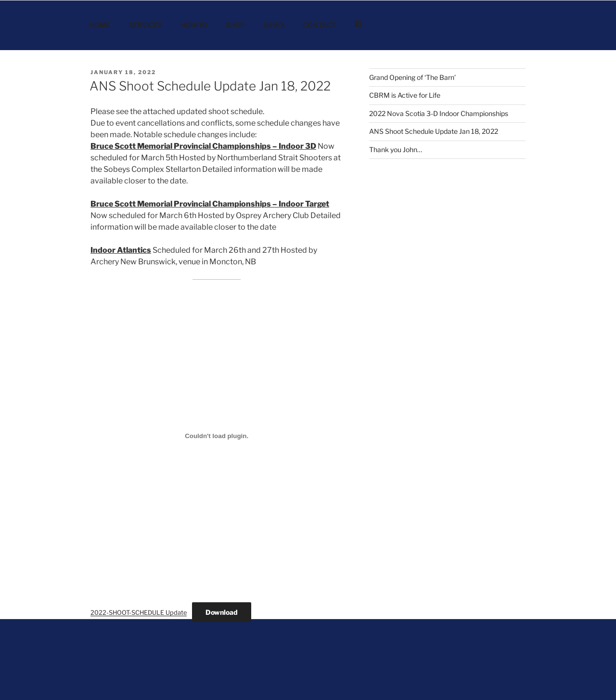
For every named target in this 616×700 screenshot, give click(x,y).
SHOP (235, 25)
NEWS (274, 25)
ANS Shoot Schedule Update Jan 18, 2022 (210, 86)
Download (222, 612)
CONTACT (319, 25)
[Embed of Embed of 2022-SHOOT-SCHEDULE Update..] (217, 436)
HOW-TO (194, 25)
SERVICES (145, 25)
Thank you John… (396, 149)
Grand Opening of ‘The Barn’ (412, 77)
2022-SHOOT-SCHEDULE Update (139, 613)
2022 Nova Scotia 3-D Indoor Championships (439, 113)
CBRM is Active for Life (405, 95)
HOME (100, 25)
